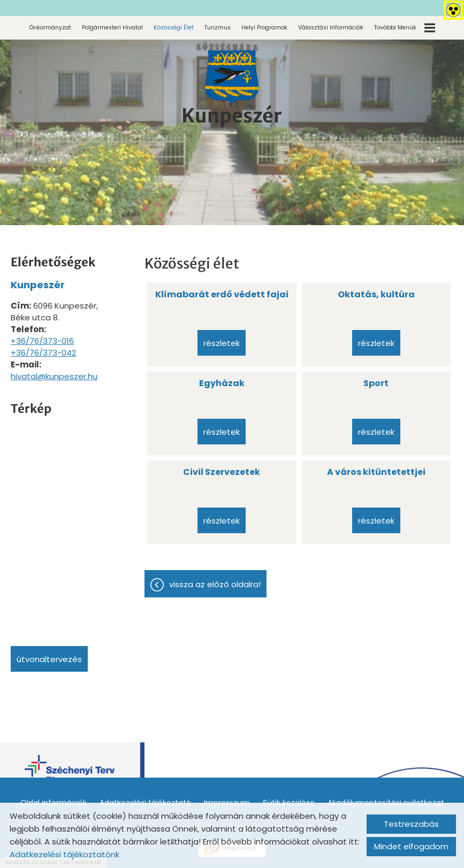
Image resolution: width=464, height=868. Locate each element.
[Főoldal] (232, 77)
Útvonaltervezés (49, 659)
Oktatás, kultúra (376, 294)
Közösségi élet (174, 28)
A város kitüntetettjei (376, 472)
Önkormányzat (50, 28)
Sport (376, 383)
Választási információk (331, 28)
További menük (405, 28)
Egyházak (222, 383)
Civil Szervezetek (222, 472)
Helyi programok (264, 28)
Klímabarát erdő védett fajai (222, 294)
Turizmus (218, 28)
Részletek (222, 343)
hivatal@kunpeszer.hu (54, 376)
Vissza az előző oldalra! (215, 584)
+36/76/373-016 (42, 341)
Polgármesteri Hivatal (112, 28)
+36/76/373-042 (43, 353)
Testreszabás (411, 824)
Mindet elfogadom (411, 846)
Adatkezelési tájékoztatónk (64, 854)
